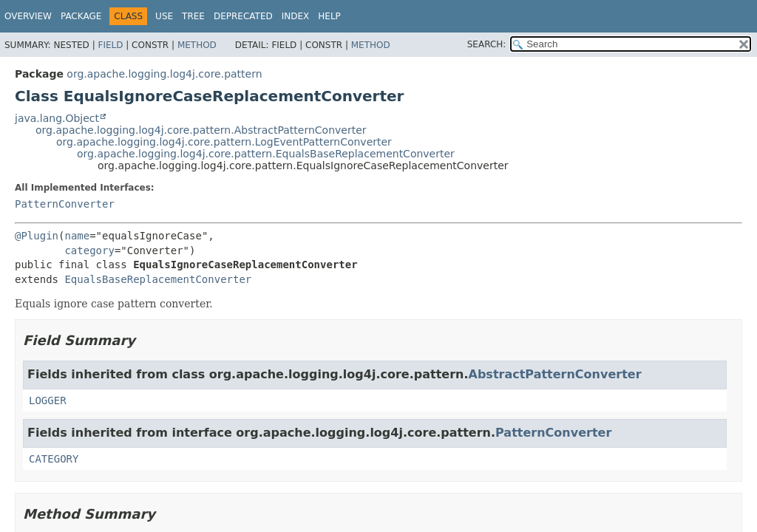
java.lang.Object (57, 118)
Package (81, 16)
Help (329, 16)
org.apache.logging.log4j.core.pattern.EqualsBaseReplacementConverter (266, 154)
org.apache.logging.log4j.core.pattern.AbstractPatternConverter (201, 130)
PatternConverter (65, 204)
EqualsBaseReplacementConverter (158, 279)
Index (296, 16)
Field (110, 45)
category (89, 250)
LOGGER (48, 400)
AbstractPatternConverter (555, 374)
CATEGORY (54, 459)
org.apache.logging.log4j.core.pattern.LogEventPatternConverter (224, 142)
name (77, 236)
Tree (193, 16)
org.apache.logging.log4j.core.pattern (164, 74)
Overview (28, 16)
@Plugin (37, 236)
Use (164, 16)
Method (197, 45)
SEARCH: (487, 44)
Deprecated (243, 16)
